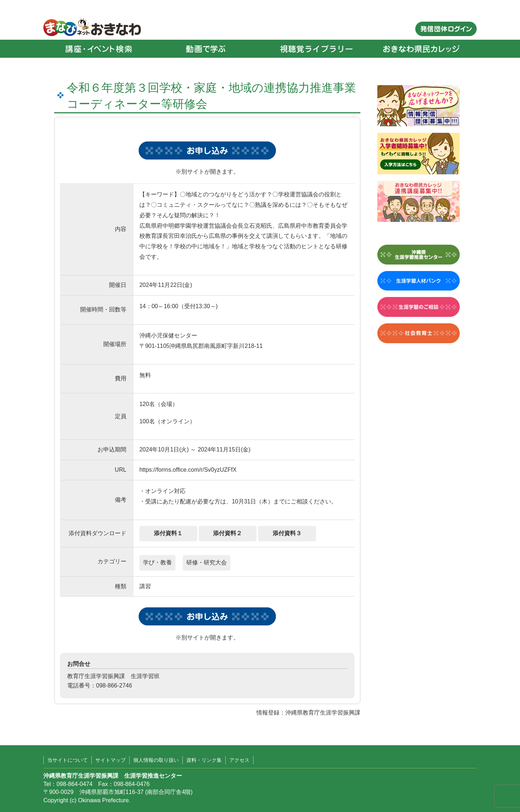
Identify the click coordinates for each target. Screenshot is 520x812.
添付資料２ (227, 533)
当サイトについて (68, 760)
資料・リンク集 (204, 760)
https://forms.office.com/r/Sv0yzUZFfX (188, 470)
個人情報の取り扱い (156, 760)
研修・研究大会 (207, 562)
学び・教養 (157, 562)
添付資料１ (168, 533)
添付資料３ (287, 533)
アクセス (239, 760)
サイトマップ (110, 760)
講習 (145, 586)
